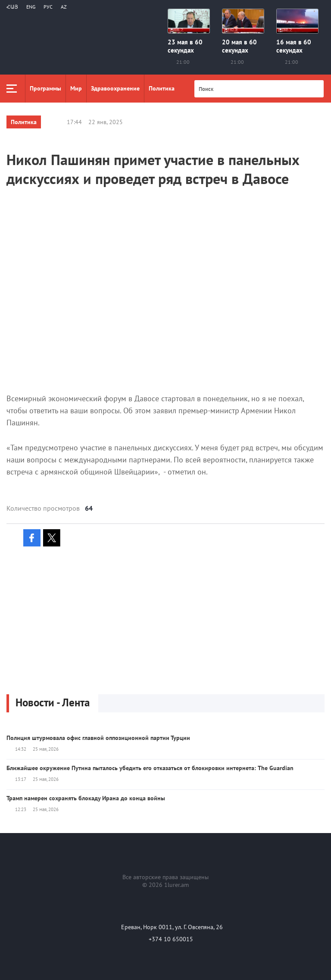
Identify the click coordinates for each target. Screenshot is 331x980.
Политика (162, 88)
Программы (45, 88)
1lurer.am (176, 885)
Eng (31, 7)
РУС (48, 7)
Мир (76, 88)
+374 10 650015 (171, 939)
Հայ (12, 7)
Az (64, 7)
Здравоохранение (115, 88)
